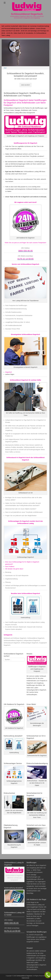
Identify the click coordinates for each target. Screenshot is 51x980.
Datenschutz (25, 978)
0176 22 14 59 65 (12, 931)
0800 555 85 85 (11, 923)
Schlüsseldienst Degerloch (27, 14)
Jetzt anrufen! (26, 85)
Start (5, 68)
